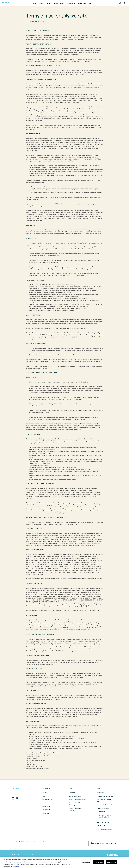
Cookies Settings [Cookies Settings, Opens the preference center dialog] (86, 862)
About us (42, 3)
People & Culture (59, 3)
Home (35, 3)
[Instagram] (17, 798)
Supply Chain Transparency (105, 796)
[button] (120, 3)
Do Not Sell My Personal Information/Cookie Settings (104, 817)
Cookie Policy (101, 812)
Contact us (45, 813)
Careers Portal (46, 810)
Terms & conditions (103, 808)
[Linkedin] (13, 798)
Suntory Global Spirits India (78, 799)
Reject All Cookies (99, 862)
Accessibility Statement (104, 805)
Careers (91, 3)
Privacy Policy (101, 793)
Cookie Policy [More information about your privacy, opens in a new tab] (16, 866)
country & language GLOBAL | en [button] (103, 843)
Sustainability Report (76, 796)
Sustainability (71, 3)
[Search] (125, 3)
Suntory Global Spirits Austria (76, 809)
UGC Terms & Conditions (104, 829)
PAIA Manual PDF (102, 826)
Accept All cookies (111, 862)
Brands (49, 3)
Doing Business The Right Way (105, 800)
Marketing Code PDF (103, 822)
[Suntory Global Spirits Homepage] (6, 3)
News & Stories (82, 3)
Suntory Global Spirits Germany (76, 804)
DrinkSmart (73, 793)
